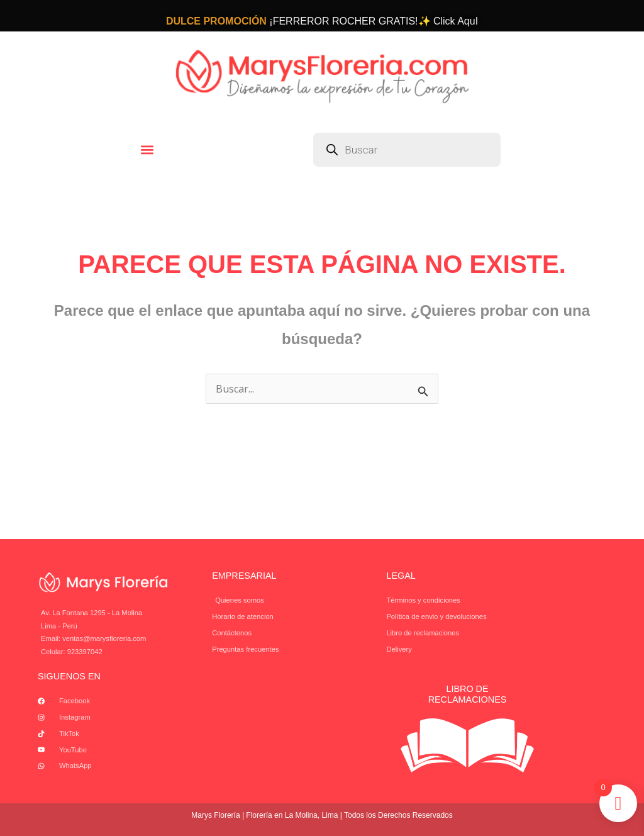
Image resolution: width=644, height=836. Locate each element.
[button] (147, 149)
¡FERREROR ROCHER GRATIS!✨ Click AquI (322, 21)
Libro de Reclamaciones (468, 694)
